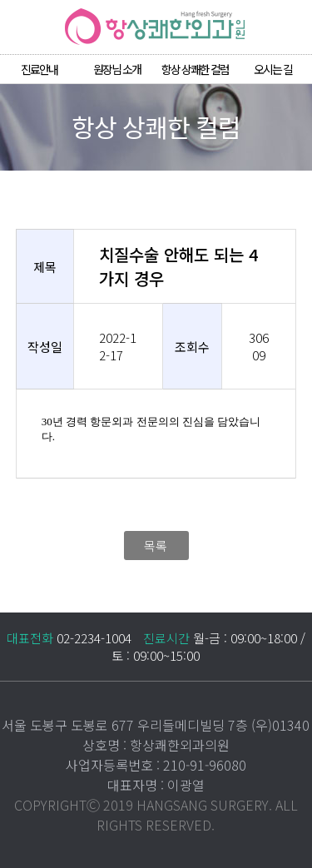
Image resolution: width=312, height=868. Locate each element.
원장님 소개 (117, 69)
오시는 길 (273, 69)
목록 (156, 546)
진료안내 (39, 69)
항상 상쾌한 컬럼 (195, 69)
